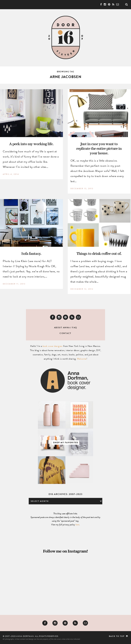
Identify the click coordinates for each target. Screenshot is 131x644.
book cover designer (53, 346)
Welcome (82, 359)
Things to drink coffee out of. (99, 253)
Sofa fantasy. (31, 253)
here (77, 525)
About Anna (62, 328)
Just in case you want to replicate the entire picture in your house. (99, 148)
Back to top (119, 636)
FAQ (75, 328)
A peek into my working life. (31, 144)
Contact (65, 333)
